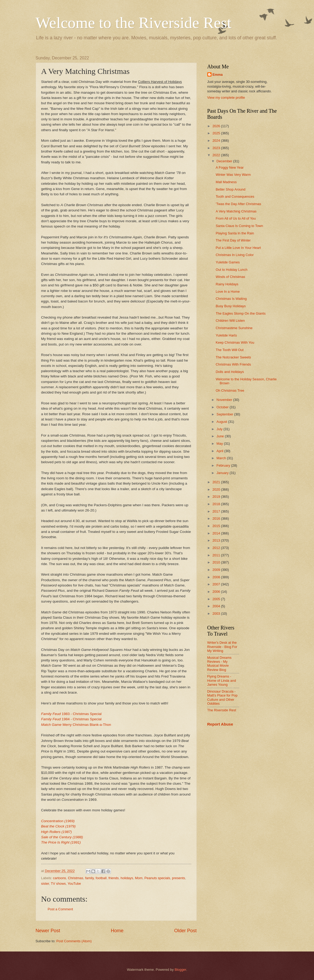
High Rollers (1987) (57, 832)
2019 (217, 497)
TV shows (58, 884)
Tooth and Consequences (235, 197)
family (89, 878)
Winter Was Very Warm (233, 175)
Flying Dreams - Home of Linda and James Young (222, 680)
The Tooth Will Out (230, 350)
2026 (217, 126)
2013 (217, 540)
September (225, 414)
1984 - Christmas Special (71, 719)
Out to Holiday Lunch (232, 270)
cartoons (60, 878)
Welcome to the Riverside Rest (134, 23)
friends (114, 878)
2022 (217, 155)
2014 (217, 533)
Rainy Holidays (227, 284)
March (222, 458)
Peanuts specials (157, 878)
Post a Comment (60, 909)
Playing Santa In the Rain (235, 233)
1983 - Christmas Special (71, 714)
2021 (217, 482)
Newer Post (48, 931)
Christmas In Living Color (235, 255)
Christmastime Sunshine (234, 328)
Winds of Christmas (231, 277)
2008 (217, 577)
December (225, 161)
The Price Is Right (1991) (61, 842)
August (222, 422)
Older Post (185, 931)
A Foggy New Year (230, 167)
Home (117, 931)
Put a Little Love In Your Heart (238, 248)
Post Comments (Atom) (74, 941)
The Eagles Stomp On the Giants (241, 313)
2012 (217, 548)
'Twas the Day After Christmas (238, 204)
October (223, 407)
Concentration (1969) (58, 821)
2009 (217, 570)
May (220, 444)
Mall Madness (226, 182)
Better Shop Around (231, 189)
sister (45, 884)
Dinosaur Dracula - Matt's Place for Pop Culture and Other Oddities (222, 697)
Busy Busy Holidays (231, 306)
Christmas (76, 878)
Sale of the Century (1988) (62, 837)
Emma (218, 75)
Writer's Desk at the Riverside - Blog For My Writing (222, 647)
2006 (217, 592)
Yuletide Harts (226, 335)
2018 (217, 504)
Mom (139, 878)
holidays (127, 878)
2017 (217, 511)
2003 (217, 614)
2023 (217, 148)
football (101, 878)
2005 (217, 599)
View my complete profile (226, 98)
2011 (217, 555)
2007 (217, 584)
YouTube (74, 884)
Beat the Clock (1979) (58, 826)
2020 (217, 489)
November (225, 400)
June (221, 436)
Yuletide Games (228, 262)
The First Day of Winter (233, 240)
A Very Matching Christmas (236, 211)
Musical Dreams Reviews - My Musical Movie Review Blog (219, 664)
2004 (217, 606)
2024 (217, 141)
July (220, 429)
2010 (217, 562)
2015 (217, 526)
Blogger (180, 970)
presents (178, 878)
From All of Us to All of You (236, 218)
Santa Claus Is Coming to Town (239, 226)
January (223, 473)
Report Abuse (220, 724)
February (224, 465)
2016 (217, 519)
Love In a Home (228, 292)
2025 (217, 133)
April (220, 451)
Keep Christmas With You (235, 342)
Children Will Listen (230, 321)
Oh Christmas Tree (230, 390)
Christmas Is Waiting (231, 299)
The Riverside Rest (222, 710)
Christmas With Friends (233, 364)
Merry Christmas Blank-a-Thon (76, 725)
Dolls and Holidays (230, 372)
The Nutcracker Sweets (233, 357)
